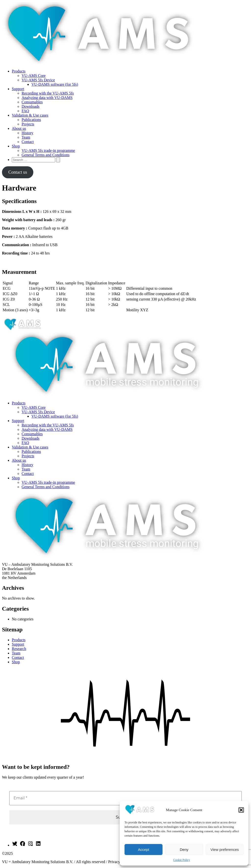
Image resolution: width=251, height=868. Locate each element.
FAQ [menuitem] (25, 443)
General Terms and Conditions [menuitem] (45, 487)
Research (19, 649)
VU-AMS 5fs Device (38, 80)
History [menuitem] (27, 465)
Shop (16, 146)
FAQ (25, 111)
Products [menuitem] (19, 403)
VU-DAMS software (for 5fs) (55, 84)
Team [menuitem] (26, 469)
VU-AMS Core (34, 76)
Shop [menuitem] (16, 478)
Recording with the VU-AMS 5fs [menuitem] (48, 425)
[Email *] (125, 798)
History (27, 133)
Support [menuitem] (18, 421)
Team (26, 137)
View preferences (225, 850)
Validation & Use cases (30, 115)
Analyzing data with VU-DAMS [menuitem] (47, 429)
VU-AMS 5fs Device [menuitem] (38, 412)
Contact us (18, 172)
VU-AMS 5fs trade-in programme (48, 151)
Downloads (31, 106)
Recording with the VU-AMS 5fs (48, 93)
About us (19, 128)
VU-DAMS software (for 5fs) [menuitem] (55, 416)
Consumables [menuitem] (32, 434)
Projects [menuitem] (28, 456)
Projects (28, 124)
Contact (28, 142)
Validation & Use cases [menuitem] (30, 447)
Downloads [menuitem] (31, 438)
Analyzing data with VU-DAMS (47, 98)
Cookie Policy (182, 860)
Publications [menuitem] (31, 452)
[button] (241, 810)
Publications (31, 120)
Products (19, 71)
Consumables (32, 102)
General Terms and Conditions (45, 155)
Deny (184, 850)
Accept (144, 850)
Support (18, 89)
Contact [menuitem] (28, 474)
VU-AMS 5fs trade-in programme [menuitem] (48, 482)
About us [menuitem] (19, 460)
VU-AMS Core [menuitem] (34, 407)
